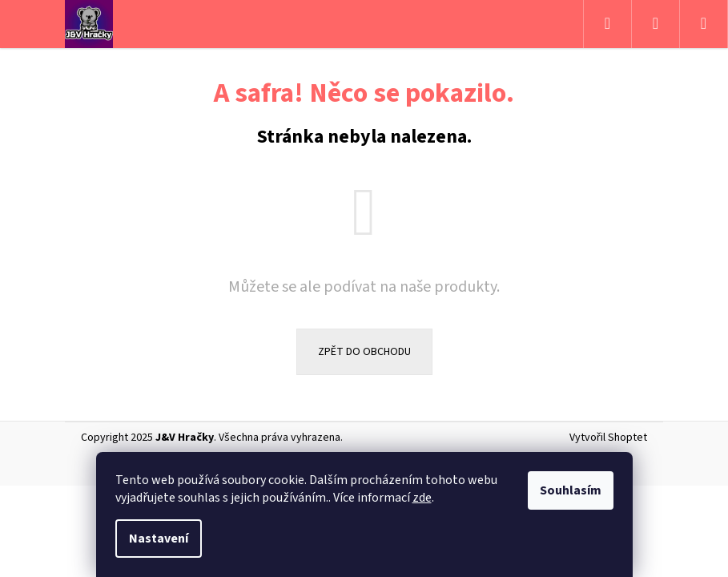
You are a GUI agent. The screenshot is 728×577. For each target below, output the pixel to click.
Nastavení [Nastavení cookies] (159, 539)
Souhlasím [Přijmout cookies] (571, 490)
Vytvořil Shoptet (608, 438)
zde (422, 498)
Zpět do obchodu (364, 352)
